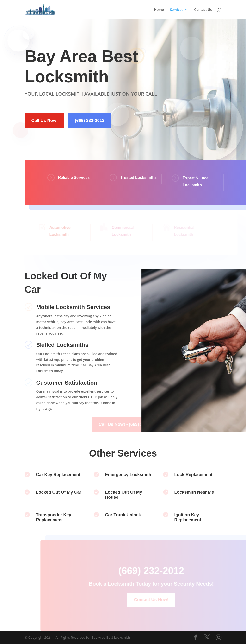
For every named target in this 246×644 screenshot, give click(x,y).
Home (159, 10)
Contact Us (203, 10)
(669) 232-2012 (89, 121)
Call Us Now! (44, 121)
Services (177, 10)
